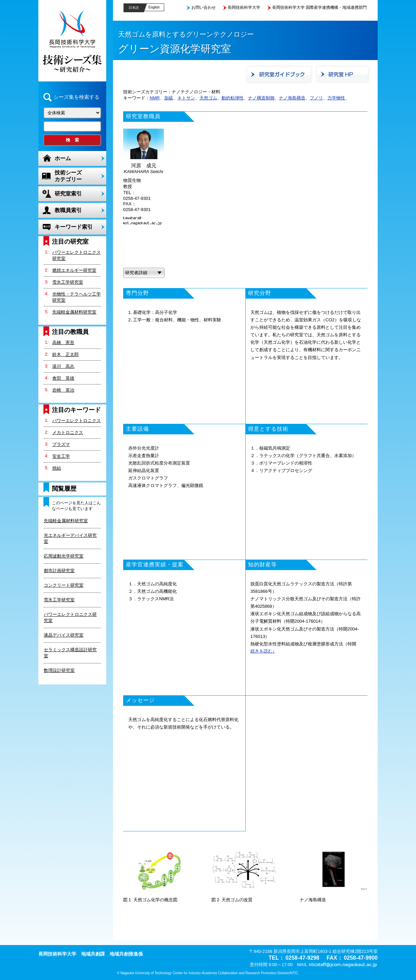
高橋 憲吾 (63, 343)
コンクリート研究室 (64, 585)
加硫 (169, 98)
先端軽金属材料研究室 (74, 312)
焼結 (57, 468)
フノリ (316, 98)
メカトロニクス (68, 432)
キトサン (186, 98)
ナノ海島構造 (292, 98)
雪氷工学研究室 (68, 282)
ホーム (63, 158)
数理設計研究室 (59, 670)
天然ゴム (208, 98)
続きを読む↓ (263, 651)
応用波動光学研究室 (64, 556)
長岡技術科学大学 (244, 7)
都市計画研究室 (59, 571)
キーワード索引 (74, 227)
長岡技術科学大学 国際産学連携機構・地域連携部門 (319, 7)
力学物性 (336, 98)
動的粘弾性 (233, 98)
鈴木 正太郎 (65, 354)
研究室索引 (68, 194)
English (154, 7)
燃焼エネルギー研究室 (74, 270)
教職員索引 (68, 210)
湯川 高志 (63, 366)
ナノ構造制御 (261, 98)
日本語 (134, 8)
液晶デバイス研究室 (64, 635)
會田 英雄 (63, 378)
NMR (155, 98)
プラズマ (61, 444)
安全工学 (61, 456)
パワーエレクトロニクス (77, 421)
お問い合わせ (204, 7)
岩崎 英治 (63, 390)
